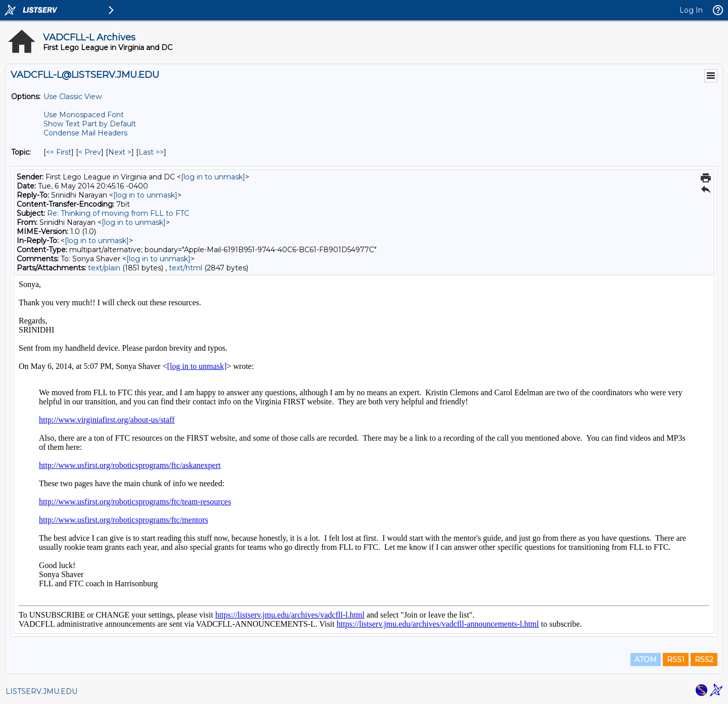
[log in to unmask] (213, 177)
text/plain (104, 268)
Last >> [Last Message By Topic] (151, 152)
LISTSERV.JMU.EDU (41, 691)
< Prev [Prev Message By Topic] (90, 152)
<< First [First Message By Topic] (59, 152)
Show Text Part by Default (90, 124)
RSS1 (676, 660)
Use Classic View (73, 97)
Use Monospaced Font (84, 115)
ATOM (646, 660)
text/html (186, 268)
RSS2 (704, 660)
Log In (691, 10)
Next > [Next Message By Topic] (120, 152)
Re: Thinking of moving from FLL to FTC (118, 213)
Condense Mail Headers (85, 133)
